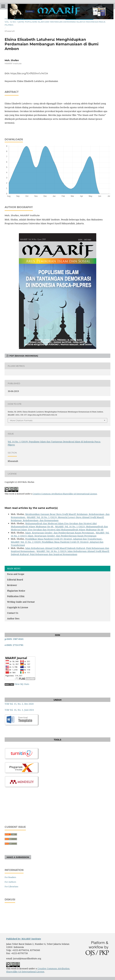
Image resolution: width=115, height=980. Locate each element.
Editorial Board (15, 580)
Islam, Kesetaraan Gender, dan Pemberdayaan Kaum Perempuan (60, 533)
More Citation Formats (21, 420)
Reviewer (12, 585)
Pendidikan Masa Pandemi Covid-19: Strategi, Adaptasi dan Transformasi (64, 539)
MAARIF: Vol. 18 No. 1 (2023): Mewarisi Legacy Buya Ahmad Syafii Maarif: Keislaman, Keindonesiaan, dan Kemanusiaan (58, 519)
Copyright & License (18, 607)
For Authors (10, 882)
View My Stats (22, 684)
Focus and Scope (16, 574)
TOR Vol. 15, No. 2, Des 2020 (19, 704)
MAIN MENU (14, 568)
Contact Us (13, 613)
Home (8, 19)
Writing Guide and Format (21, 602)
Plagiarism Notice (16, 591)
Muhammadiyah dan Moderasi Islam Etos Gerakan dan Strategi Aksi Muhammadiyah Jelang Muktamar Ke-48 (54, 525)
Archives (19, 19)
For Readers (10, 877)
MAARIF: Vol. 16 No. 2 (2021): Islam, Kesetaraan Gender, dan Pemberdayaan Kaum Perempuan (60, 534)
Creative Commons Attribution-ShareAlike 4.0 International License (65, 494)
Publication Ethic (16, 596)
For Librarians (11, 886)
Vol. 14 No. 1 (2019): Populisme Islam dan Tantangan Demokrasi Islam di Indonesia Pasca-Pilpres (55, 23)
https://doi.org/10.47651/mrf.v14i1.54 (29, 73)
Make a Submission (18, 857)
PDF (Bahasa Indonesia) (23, 356)
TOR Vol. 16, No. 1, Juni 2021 (19, 710)
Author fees (13, 618)
